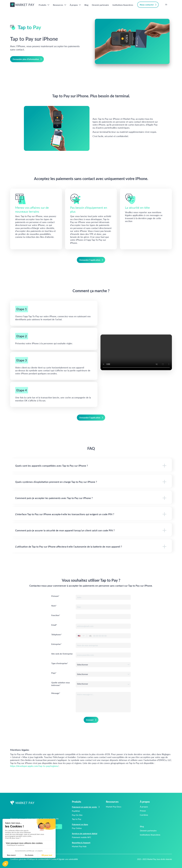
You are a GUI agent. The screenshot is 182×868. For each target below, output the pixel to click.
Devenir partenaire (100, 5)
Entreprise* (56, 644)
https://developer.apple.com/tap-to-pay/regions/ (34, 766)
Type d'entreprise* (60, 663)
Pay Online (77, 828)
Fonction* (56, 615)
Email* (54, 625)
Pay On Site (77, 815)
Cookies (54, 859)
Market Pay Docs (114, 807)
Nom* (54, 606)
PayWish (76, 811)
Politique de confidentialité (38, 859)
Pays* (54, 673)
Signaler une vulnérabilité (68, 859)
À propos (144, 807)
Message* (56, 693)
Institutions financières (123, 5)
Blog (86, 5)
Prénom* (55, 596)
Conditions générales (18, 859)
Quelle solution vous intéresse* (61, 684)
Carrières (144, 815)
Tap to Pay (77, 819)
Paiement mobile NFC (82, 837)
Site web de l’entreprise (62, 654)
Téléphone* (56, 635)
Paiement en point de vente (86, 807)
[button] (85, 636)
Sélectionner (83, 665)
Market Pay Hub (79, 846)
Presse (143, 811)
